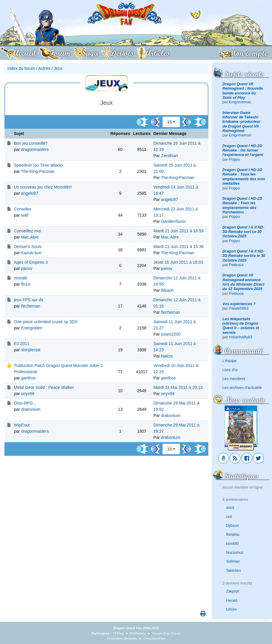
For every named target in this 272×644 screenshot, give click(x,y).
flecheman (31, 306)
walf (25, 215)
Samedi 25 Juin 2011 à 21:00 (174, 168)
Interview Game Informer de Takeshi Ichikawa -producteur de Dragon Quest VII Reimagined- (242, 122)
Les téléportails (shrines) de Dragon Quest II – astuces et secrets (241, 326)
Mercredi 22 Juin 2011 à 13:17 (176, 212)
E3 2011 (22, 344)
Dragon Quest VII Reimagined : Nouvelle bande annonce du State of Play (243, 91)
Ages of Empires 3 (31, 262)
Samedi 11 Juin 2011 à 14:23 (174, 347)
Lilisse (231, 609)
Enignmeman (240, 102)
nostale (21, 278)
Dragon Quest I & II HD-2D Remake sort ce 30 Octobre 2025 (243, 232)
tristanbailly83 (241, 337)
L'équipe (230, 361)
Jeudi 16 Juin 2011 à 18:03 (178, 262)
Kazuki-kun (31, 253)
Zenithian (170, 156)
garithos (28, 378)
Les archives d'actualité (242, 388)
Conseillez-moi (28, 231)
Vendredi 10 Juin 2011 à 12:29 (176, 369)
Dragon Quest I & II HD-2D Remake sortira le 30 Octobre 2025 (244, 256)
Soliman (233, 561)
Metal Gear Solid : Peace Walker (44, 387)
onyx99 (28, 394)
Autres (44, 68)
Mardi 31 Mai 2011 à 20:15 (178, 387)
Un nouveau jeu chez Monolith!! (43, 187)
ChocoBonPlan (154, 638)
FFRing (119, 633)
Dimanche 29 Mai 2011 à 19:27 (176, 428)
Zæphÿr (233, 591)
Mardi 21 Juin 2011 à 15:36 (178, 247)
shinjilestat (31, 350)
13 (170, 122)
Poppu (235, 159)
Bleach (167, 290)
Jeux (58, 68)
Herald (232, 600)
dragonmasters (35, 149)
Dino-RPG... (25, 403)
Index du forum (21, 68)
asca (230, 507)
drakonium (31, 409)
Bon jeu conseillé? (31, 143)
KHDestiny (138, 633)
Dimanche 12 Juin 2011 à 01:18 (177, 303)
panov (27, 268)
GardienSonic (174, 221)
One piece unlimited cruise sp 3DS (46, 322)
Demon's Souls (28, 247)
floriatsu (233, 534)
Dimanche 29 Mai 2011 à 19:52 (176, 406)
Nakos (167, 356)
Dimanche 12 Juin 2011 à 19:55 (177, 281)
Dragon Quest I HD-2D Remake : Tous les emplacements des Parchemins (242, 205)
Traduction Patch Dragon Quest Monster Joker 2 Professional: (58, 369)
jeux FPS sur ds (29, 300)
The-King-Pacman (38, 171)
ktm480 (232, 544)
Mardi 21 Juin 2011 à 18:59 (178, 231)
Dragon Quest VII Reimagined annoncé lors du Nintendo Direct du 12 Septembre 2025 (243, 282)
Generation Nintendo (122, 638)
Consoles (22, 209)
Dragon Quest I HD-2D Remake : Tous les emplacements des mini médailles (244, 177)
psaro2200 (171, 334)
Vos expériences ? (239, 304)
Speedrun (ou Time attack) (38, 165)
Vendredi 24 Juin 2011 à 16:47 (176, 190)
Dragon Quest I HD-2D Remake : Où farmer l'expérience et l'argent (243, 150)
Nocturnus (235, 552)
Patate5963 (239, 308)
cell (229, 517)
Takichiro (234, 570)
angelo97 (30, 193)
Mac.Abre (30, 237)
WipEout (22, 425)
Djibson (232, 525)
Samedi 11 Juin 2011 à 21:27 (174, 325)
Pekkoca (236, 265)
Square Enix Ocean (166, 633)
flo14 (25, 284)
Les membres (234, 379)
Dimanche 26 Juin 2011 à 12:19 (177, 146)
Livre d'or (230, 370)
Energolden (32, 328)
